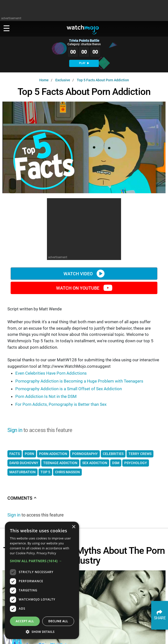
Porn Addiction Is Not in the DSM (46, 396)
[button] (42, 561)
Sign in (15, 430)
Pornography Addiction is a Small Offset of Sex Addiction (69, 389)
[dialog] (42, 580)
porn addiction (53, 454)
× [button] (73, 527)
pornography (85, 454)
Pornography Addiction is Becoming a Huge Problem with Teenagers (79, 381)
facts (15, 454)
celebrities (113, 454)
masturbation (22, 472)
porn (29, 454)
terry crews (140, 454)
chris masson (67, 472)
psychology (136, 463)
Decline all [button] (58, 621)
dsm (116, 463)
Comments (22, 498)
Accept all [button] (25, 621)
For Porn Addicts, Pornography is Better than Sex (61, 404)
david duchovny (24, 463)
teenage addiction (60, 463)
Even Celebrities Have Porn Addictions (51, 373)
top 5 (45, 472)
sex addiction (95, 463)
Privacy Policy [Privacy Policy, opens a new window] (46, 553)
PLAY (84, 63)
